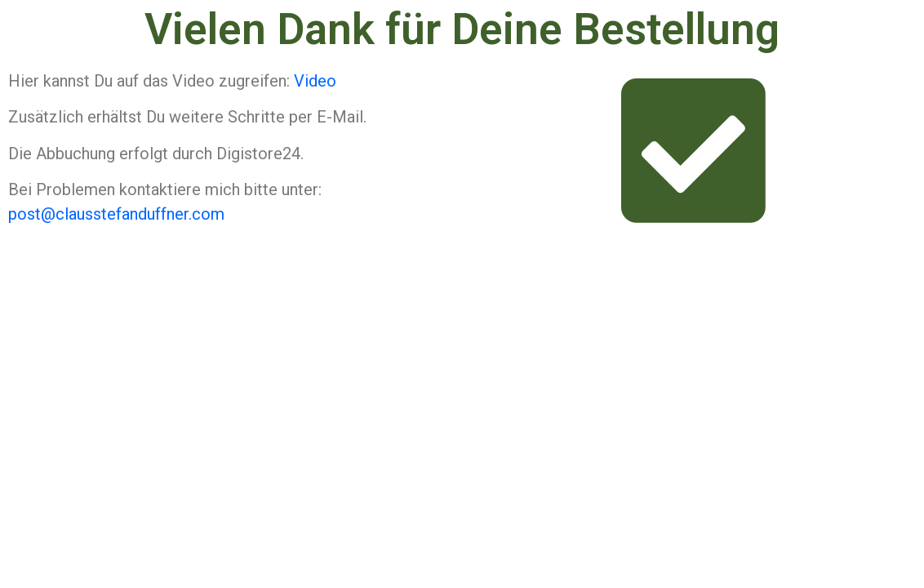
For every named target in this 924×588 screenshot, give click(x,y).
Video (315, 81)
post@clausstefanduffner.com (116, 214)
